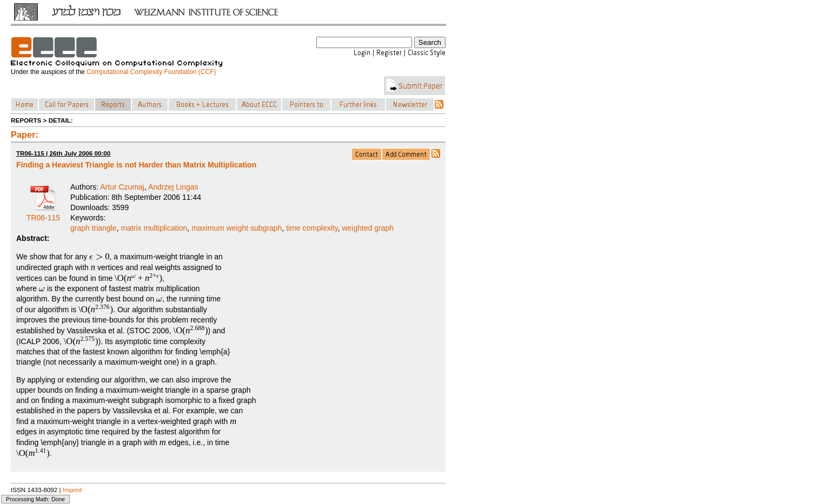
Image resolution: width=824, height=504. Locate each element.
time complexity (312, 228)
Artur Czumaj (122, 187)
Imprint (72, 490)
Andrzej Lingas (173, 187)
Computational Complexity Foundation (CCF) (151, 72)
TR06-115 (43, 214)
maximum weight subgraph (237, 228)
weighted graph (368, 228)
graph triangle (94, 228)
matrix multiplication (154, 228)
